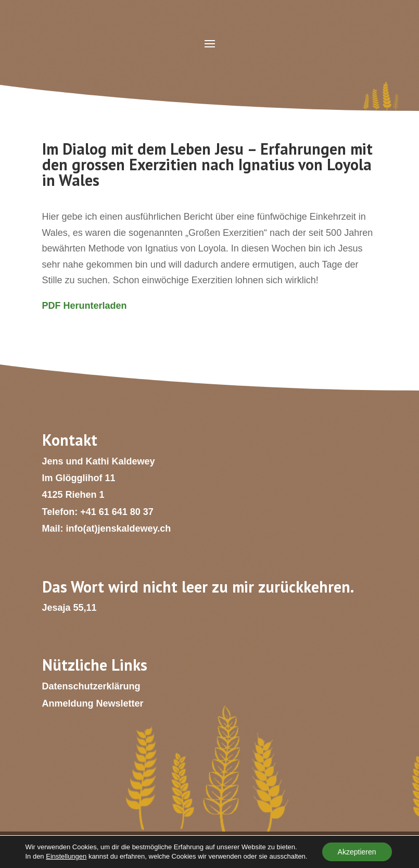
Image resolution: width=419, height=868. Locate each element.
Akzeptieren (357, 852)
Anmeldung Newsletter (93, 703)
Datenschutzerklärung (91, 686)
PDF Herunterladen (85, 306)
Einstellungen (66, 856)
